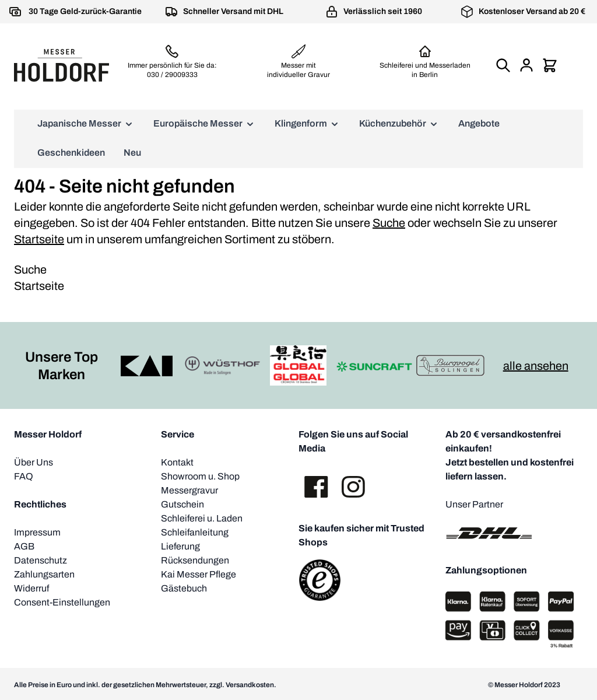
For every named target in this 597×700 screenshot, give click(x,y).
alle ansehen (536, 366)
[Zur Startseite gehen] (62, 65)
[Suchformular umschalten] (503, 65)
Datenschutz (41, 560)
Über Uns (34, 462)
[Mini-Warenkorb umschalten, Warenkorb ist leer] (550, 65)
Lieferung (180, 546)
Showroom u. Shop (200, 476)
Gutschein (182, 504)
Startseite (39, 239)
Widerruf (31, 588)
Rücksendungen (195, 560)
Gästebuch (184, 588)
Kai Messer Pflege (199, 574)
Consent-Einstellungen (62, 602)
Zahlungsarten (44, 574)
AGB (24, 546)
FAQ (24, 476)
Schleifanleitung (195, 532)
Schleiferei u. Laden (202, 518)
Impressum (37, 532)
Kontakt (177, 462)
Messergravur (189, 490)
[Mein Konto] (526, 65)
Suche (389, 223)
